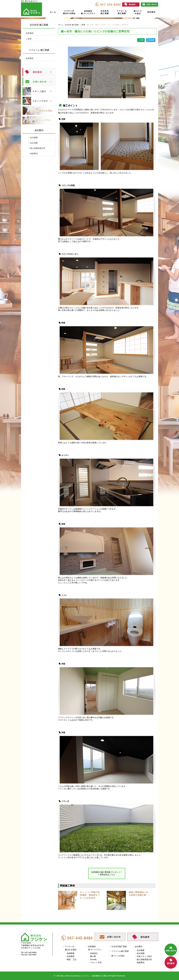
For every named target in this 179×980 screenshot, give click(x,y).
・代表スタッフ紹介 (143, 956)
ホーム (53, 13)
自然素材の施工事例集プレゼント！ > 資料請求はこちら (107, 873)
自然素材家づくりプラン (88, 13)
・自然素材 (70, 956)
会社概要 (34, 137)
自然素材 (30, 33)
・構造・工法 (71, 959)
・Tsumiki (92, 959)
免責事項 (34, 154)
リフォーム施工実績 (121, 13)
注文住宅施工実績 (106, 13)
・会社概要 (140, 950)
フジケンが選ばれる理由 (68, 13)
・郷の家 (92, 956)
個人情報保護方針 (38, 148)
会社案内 (151, 13)
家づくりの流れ (137, 13)
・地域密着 (70, 953)
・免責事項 (140, 962)
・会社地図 (140, 953)
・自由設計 (93, 953)
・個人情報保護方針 (143, 959)
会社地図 (34, 143)
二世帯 (29, 39)
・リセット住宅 (95, 962)
